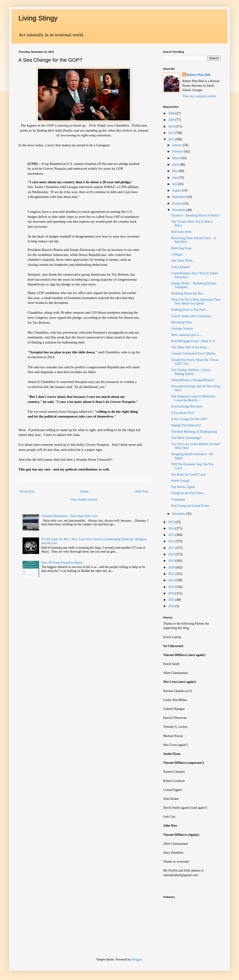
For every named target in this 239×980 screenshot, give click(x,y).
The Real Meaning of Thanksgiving (194, 432)
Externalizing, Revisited (187, 406)
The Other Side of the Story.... (191, 347)
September (179, 197)
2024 (172, 593)
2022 (172, 580)
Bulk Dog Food (181, 248)
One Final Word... (183, 261)
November (179, 210)
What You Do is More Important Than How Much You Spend (196, 302)
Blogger (137, 959)
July (175, 184)
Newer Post (27, 491)
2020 (172, 567)
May (175, 171)
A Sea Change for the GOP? (189, 419)
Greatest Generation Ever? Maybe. (193, 353)
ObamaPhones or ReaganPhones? (193, 380)
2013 (172, 522)
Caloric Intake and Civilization (191, 316)
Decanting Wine (182, 322)
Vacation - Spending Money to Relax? (196, 215)
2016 (172, 541)
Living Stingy (38, 18)
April (176, 165)
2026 (172, 606)
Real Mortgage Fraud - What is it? (193, 341)
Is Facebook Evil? (183, 413)
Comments (178, 500)
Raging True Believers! (186, 425)
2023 (172, 587)
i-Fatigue (177, 254)
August (177, 190)
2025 (172, 600)
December (179, 514)
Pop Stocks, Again (183, 487)
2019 (172, 561)
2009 (172, 120)
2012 (172, 139)
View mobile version (84, 500)
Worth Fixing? (181, 481)
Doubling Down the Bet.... (188, 293)
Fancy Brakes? (181, 267)
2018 (172, 554)
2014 (172, 528)
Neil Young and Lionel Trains (190, 506)
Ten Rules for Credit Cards (189, 475)
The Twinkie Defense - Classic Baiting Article (191, 372)
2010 (172, 126)
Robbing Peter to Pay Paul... (189, 310)
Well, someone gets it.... (187, 335)
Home (85, 491)
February (178, 151)
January (177, 145)
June (175, 178)
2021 (172, 574)
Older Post (142, 491)
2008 (172, 113)
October (178, 203)
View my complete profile (199, 96)
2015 (172, 535)
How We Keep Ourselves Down (62, 563)
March (176, 158)
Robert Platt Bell (199, 75)
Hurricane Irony (182, 232)
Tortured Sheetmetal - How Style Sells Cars (70, 516)
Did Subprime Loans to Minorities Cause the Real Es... (193, 398)
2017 (172, 548)
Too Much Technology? (186, 438)
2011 (172, 133)
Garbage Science (182, 328)
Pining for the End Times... (189, 493)
